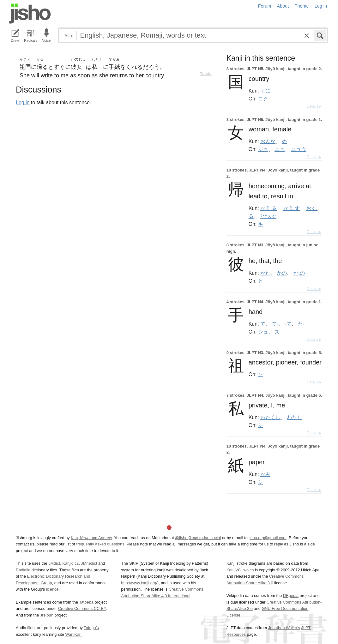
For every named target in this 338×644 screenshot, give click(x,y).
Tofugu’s (91, 628)
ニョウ (299, 149)
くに (265, 91)
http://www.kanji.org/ (139, 583)
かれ (265, 273)
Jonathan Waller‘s (284, 628)
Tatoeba (206, 74)
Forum (265, 6)
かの (282, 273)
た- (301, 324)
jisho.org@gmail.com (268, 538)
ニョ (280, 149)
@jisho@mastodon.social (198, 538)
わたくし (270, 417)
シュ (263, 332)
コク (263, 99)
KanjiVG (234, 570)
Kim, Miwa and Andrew (91, 538)
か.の (299, 273)
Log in (321, 6)
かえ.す (292, 208)
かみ (265, 474)
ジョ (263, 149)
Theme (302, 6)
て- (275, 324)
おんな (268, 141)
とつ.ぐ (268, 216)
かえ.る (269, 208)
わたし (294, 417)
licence (52, 589)
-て (288, 324)
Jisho (30, 14)
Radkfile (23, 570)
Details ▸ (314, 106)
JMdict (54, 563)
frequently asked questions (100, 544)
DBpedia (291, 596)
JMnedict (89, 563)
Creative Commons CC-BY (82, 608)
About (283, 6)
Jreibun (47, 615)
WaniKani (74, 634)
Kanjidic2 (70, 563)
